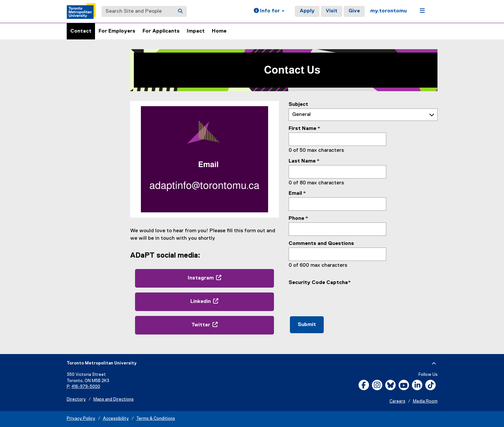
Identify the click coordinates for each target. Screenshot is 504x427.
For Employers (117, 31)
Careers (397, 401)
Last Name (302, 161)
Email (295, 193)
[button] (269, 11)
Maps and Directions (114, 399)
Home (219, 31)
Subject (298, 105)
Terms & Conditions (156, 419)
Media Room (425, 401)
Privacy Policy (81, 419)
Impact (196, 31)
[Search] (180, 11)
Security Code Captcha (318, 283)
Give (354, 11)
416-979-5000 (86, 387)
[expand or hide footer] (434, 363)
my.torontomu (388, 11)
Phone (296, 219)
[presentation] (338, 299)
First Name (302, 129)
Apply (307, 11)
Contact (81, 31)
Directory (76, 399)
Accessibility (116, 419)
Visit (332, 11)
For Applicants (161, 31)
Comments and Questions (321, 244)
